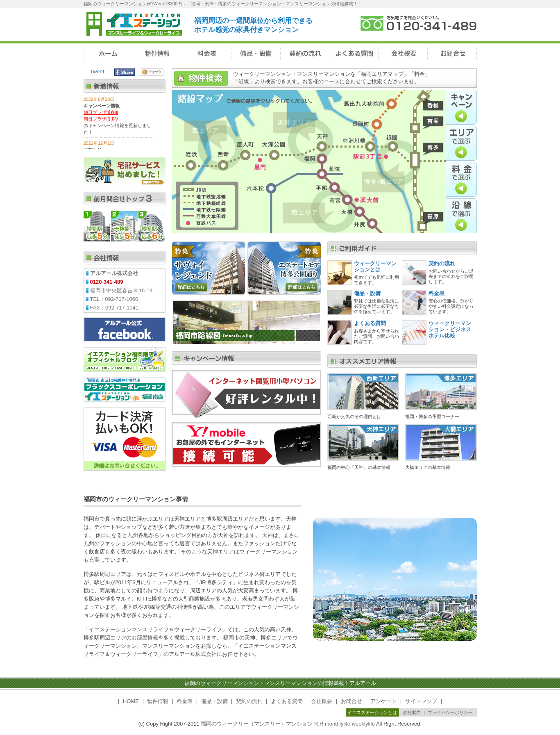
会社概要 (322, 701)
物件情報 (158, 701)
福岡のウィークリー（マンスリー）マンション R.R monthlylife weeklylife (288, 724)
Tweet (97, 72)
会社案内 (412, 712)
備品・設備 (367, 293)
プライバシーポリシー (450, 712)
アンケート (384, 701)
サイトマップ (421, 701)
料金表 (436, 293)
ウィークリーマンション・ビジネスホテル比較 (450, 329)
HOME (131, 701)
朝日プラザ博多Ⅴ (101, 119)
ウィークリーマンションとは (375, 266)
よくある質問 (370, 323)
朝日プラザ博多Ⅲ (101, 112)
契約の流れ (442, 263)
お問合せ (351, 701)
